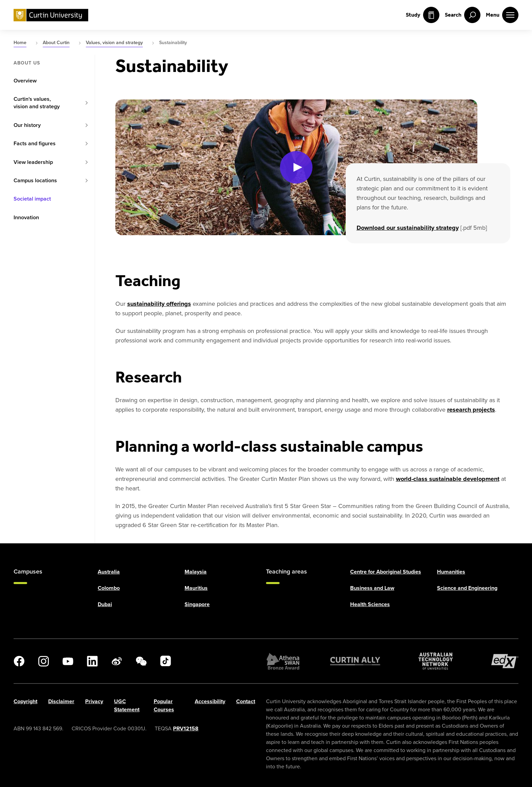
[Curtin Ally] (355, 661)
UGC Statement (127, 705)
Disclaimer (61, 701)
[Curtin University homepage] (51, 15)
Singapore (197, 604)
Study (423, 15)
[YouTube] (68, 661)
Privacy (94, 701)
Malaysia (196, 572)
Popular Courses (164, 705)
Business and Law (372, 588)
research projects (471, 410)
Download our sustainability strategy (408, 228)
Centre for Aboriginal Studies (386, 572)
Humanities (451, 572)
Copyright (25, 701)
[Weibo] (117, 661)
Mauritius (196, 588)
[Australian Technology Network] (436, 661)
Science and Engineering (467, 588)
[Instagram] (43, 661)
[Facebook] (19, 661)
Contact (246, 701)
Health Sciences (370, 604)
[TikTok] (166, 661)
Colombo (109, 588)
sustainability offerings (159, 304)
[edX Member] (505, 661)
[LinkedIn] (92, 661)
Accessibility (210, 701)
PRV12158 (186, 728)
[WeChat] (141, 661)
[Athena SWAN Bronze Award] (283, 661)
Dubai (105, 604)
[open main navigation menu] (502, 15)
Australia (109, 572)
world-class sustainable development (448, 479)
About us (27, 63)
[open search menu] (463, 15)
